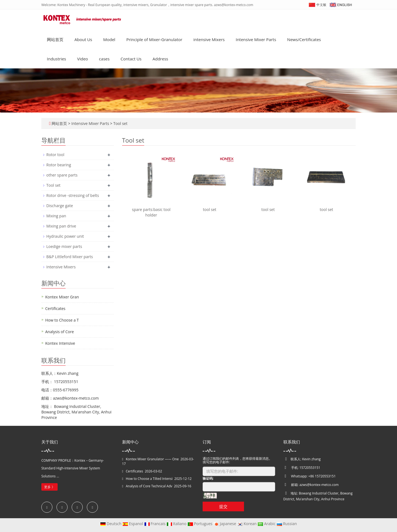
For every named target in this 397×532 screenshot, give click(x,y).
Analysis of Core (60, 332)
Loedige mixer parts (64, 246)
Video (83, 59)
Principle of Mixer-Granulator (154, 39)
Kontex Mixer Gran (62, 297)
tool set (210, 209)
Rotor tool (55, 155)
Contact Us (131, 59)
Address (160, 59)
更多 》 (49, 487)
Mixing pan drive (61, 226)
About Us (83, 39)
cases (104, 59)
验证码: (208, 478)
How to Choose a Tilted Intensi (149, 479)
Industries (57, 59)
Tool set (120, 123)
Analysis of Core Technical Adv (149, 486)
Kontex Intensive (60, 343)
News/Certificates (304, 39)
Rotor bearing (59, 165)
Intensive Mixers (61, 267)
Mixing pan (56, 216)
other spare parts (62, 175)
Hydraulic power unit (65, 236)
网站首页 (55, 39)
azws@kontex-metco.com (319, 485)
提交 (223, 506)
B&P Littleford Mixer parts (70, 257)
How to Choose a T (62, 320)
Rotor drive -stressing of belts (73, 195)
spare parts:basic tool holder (151, 212)
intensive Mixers (209, 39)
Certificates (55, 308)
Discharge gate (60, 206)
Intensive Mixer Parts (256, 39)
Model (109, 39)
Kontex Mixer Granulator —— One (152, 459)
